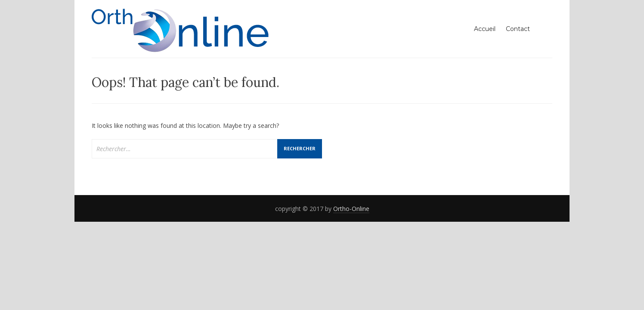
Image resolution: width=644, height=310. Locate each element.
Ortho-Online (351, 209)
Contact (518, 29)
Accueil (485, 29)
